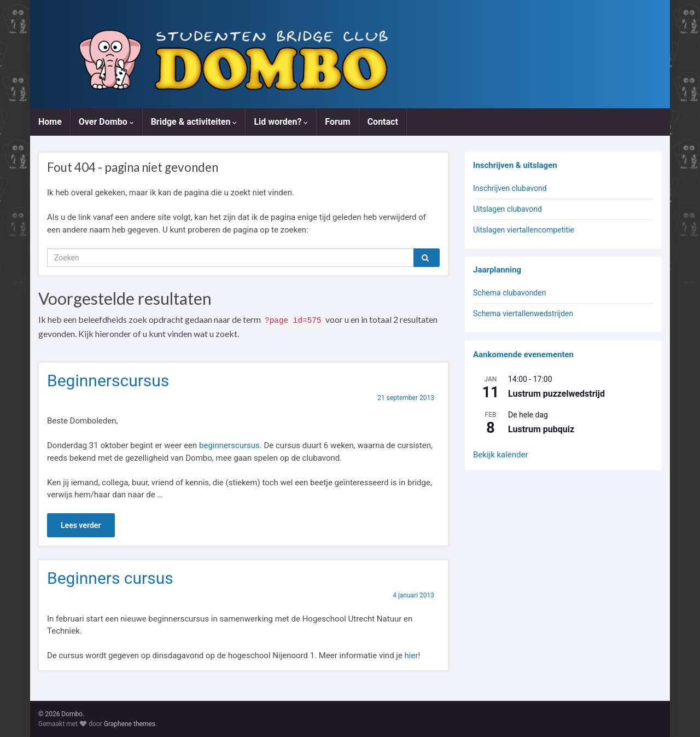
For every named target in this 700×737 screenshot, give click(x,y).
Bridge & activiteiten (194, 122)
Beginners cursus (110, 578)
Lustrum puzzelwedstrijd (556, 394)
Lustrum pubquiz (541, 429)
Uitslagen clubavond (507, 209)
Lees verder (81, 525)
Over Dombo (106, 122)
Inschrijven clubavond (510, 188)
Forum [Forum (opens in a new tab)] (337, 122)
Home (50, 122)
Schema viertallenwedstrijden (523, 314)
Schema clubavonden (509, 293)
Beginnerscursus (108, 381)
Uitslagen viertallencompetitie (524, 230)
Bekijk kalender (501, 455)
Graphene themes (130, 724)
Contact (383, 122)
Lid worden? (281, 122)
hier (412, 655)
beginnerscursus (229, 445)
